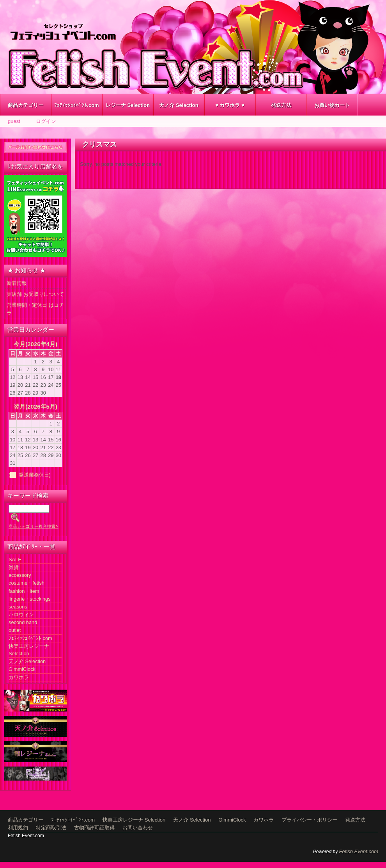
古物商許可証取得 (94, 828)
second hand (23, 622)
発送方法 (281, 105)
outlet (15, 630)
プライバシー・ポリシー (309, 820)
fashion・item (24, 591)
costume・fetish (27, 583)
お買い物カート (332, 105)
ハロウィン (21, 615)
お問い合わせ (138, 828)
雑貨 (14, 567)
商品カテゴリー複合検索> (34, 526)
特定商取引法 (51, 828)
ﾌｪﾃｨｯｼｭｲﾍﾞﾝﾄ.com (76, 105)
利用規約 (18, 828)
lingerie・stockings (30, 599)
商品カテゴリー (26, 105)
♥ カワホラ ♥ (230, 105)
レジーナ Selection (128, 105)
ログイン (46, 121)
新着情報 (17, 283)
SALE (15, 559)
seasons (18, 607)
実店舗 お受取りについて (35, 294)
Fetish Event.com (359, 851)
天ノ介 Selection (179, 105)
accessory (20, 575)
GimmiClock (22, 669)
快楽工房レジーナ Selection (134, 820)
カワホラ (19, 677)
